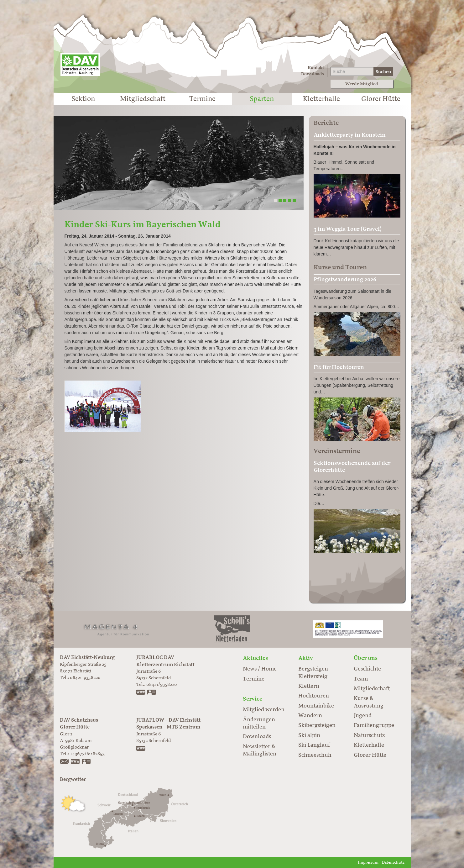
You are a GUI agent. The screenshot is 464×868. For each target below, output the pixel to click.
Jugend (363, 716)
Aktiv (306, 658)
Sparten (262, 99)
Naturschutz (369, 735)
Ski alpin (309, 735)
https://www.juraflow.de (141, 749)
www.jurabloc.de (141, 693)
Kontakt (316, 68)
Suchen (383, 72)
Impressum (368, 863)
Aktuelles (255, 658)
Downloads (313, 74)
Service (253, 699)
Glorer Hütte (381, 99)
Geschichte (367, 669)
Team (361, 679)
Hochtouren (314, 696)
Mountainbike (316, 706)
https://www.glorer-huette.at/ (76, 762)
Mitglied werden (264, 710)
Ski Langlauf (314, 745)
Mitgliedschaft (143, 99)
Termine (202, 99)
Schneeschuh (315, 755)
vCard (152, 693)
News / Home (260, 669)
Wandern (310, 716)
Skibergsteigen (317, 725)
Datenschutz (393, 863)
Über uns (366, 658)
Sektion (83, 99)
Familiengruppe (374, 725)
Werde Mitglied (362, 84)
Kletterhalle (321, 99)
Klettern (309, 686)
